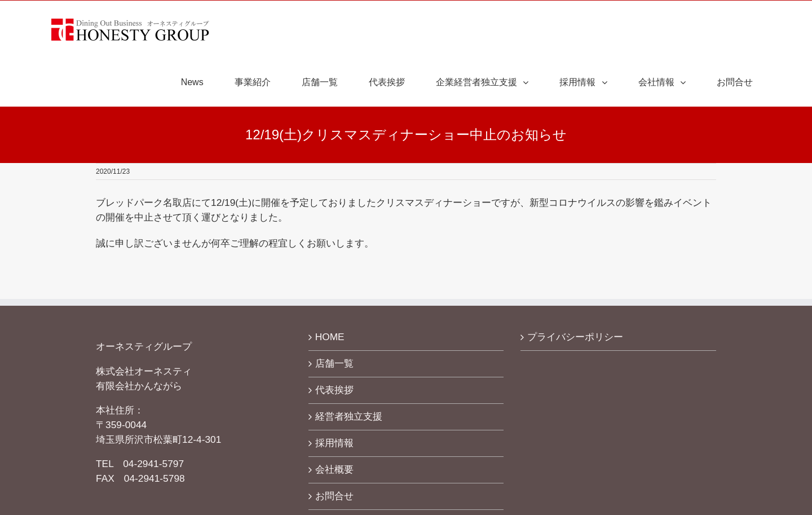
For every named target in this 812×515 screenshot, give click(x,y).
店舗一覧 (334, 363)
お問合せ (334, 496)
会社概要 (334, 469)
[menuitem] (199, 82)
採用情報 (334, 443)
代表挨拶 (334, 390)
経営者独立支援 (349, 416)
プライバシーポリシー (575, 337)
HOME (330, 337)
